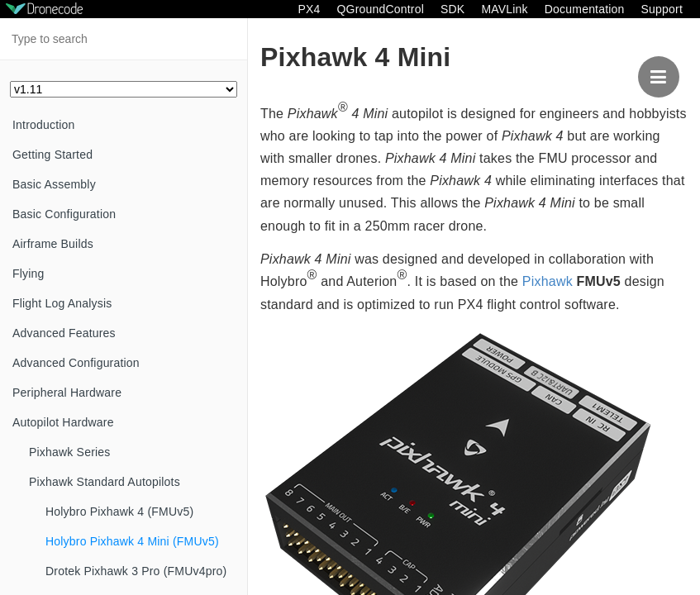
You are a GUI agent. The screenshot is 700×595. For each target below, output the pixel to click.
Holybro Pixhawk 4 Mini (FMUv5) (132, 541)
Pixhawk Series (70, 452)
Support (662, 9)
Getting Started (52, 155)
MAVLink (504, 9)
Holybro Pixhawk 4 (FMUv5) (119, 512)
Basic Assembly (54, 184)
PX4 (309, 9)
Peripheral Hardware (67, 393)
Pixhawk (548, 281)
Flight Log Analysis (62, 303)
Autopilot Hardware (63, 422)
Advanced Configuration (76, 363)
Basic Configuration (64, 214)
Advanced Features (64, 333)
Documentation (585, 9)
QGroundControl (380, 9)
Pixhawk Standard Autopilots (105, 482)
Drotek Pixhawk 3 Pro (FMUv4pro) (136, 571)
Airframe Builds (53, 244)
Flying (29, 274)
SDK (452, 9)
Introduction (44, 125)
